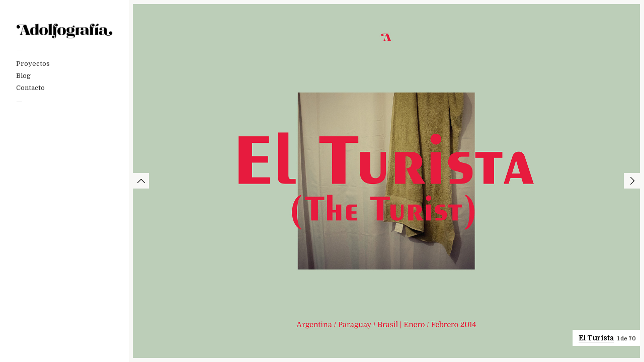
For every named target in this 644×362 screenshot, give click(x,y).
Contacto (30, 88)
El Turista (596, 338)
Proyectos (33, 64)
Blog (23, 76)
